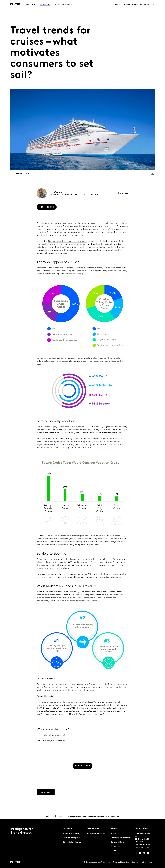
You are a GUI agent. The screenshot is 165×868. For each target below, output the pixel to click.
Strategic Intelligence (72, 842)
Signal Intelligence (71, 834)
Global (147, 4)
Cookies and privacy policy (142, 862)
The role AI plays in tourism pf (51, 741)
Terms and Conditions (121, 862)
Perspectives (45, 4)
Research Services (96, 817)
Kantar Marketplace (63, 4)
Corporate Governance (120, 838)
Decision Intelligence (72, 838)
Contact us (137, 4)
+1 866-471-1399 (142, 847)
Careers (126, 4)
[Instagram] (136, 853)
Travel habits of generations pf (51, 735)
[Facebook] (140, 853)
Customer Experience (76, 817)
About (118, 4)
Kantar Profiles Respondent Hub (94, 714)
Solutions (29, 4)
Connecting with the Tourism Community (67, 241)
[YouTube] (144, 853)
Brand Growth (113, 817)
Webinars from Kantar (96, 834)
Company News (117, 842)
